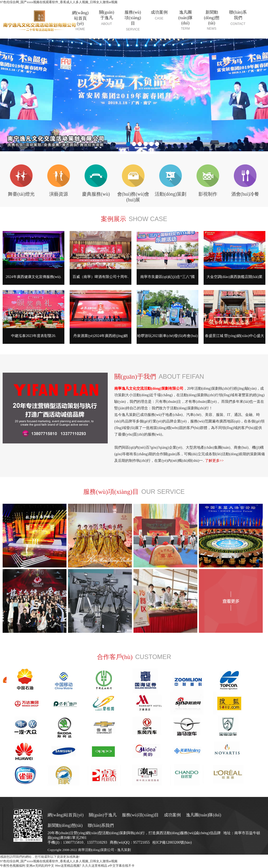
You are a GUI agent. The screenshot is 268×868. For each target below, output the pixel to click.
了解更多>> (214, 461)
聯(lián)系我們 (101, 825)
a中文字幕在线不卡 (121, 866)
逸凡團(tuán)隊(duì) (203, 815)
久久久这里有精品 (95, 866)
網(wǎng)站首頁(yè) (66, 815)
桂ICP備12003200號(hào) (172, 842)
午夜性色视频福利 (13, 866)
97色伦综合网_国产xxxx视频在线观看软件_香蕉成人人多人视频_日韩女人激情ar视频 (59, 2)
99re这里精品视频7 (68, 866)
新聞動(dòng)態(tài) (65, 825)
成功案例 (172, 815)
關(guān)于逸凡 (103, 815)
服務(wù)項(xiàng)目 (140, 815)
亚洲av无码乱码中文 (40, 866)
